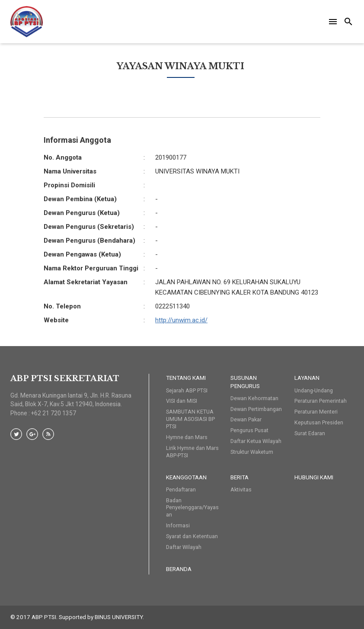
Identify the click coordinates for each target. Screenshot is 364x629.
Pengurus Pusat (249, 430)
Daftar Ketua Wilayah (256, 441)
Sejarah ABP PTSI (187, 390)
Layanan (307, 378)
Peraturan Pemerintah (321, 401)
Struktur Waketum (252, 452)
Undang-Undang (314, 390)
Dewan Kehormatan (254, 398)
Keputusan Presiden (319, 422)
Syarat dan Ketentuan (192, 536)
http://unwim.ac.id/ (181, 320)
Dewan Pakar (246, 419)
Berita (239, 477)
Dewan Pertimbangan (256, 409)
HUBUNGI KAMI (314, 477)
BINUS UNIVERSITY (119, 617)
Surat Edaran (310, 433)
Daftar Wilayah (184, 547)
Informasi (178, 525)
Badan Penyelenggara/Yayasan (192, 508)
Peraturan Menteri (316, 412)
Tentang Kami (186, 378)
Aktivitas (241, 489)
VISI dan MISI (182, 401)
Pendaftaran (181, 489)
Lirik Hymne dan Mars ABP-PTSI (192, 452)
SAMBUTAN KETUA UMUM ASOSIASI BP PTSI (190, 419)
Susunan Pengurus (245, 382)
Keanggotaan (186, 477)
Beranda (179, 569)
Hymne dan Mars (187, 437)
